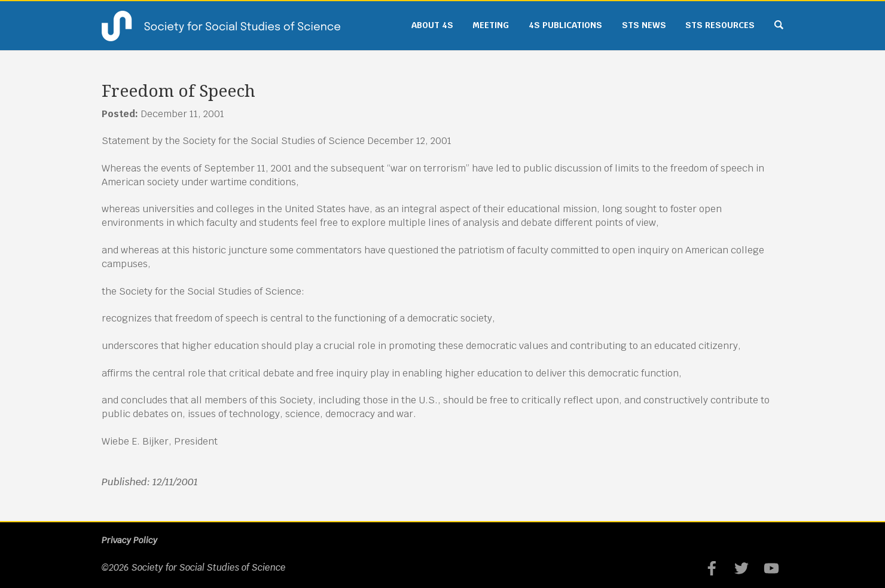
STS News (644, 25)
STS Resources (720, 25)
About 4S (432, 25)
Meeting (491, 25)
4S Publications (565, 25)
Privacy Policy (129, 540)
